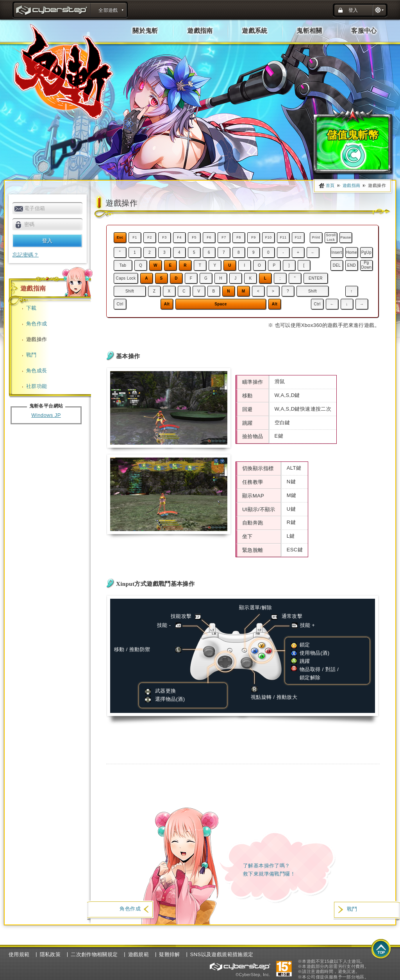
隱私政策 (50, 954)
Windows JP (46, 415)
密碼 (29, 224)
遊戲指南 (200, 31)
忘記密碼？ (26, 255)
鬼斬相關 (309, 31)
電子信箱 (35, 208)
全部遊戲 (108, 10)
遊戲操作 (37, 339)
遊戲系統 (255, 31)
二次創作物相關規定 (94, 954)
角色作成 (37, 324)
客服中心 (364, 31)
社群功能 (37, 386)
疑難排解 (170, 954)
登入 (353, 10)
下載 (31, 308)
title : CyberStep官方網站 (52, 11)
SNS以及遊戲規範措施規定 (222, 954)
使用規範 (19, 954)
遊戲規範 (139, 954)
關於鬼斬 (145, 31)
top (381, 949)
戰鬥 (31, 355)
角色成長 (37, 371)
